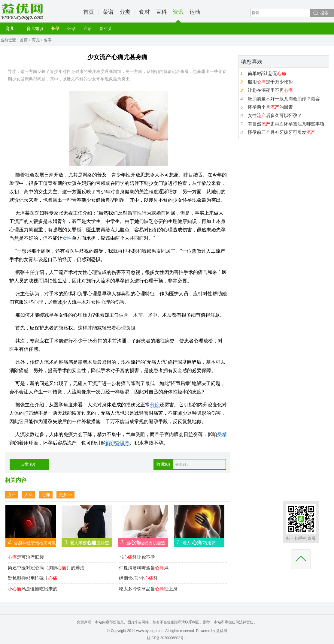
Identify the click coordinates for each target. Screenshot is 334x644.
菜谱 (108, 12)
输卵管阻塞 (117, 443)
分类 (125, 12)
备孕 (55, 29)
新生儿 (106, 29)
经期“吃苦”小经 (138, 578)
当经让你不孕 (137, 557)
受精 (222, 434)
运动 (195, 12)
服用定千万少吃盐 (270, 82)
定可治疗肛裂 (26, 557)
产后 (88, 29)
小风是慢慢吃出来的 (33, 589)
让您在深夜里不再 (270, 90)
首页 (89, 12)
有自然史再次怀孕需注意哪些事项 (286, 124)
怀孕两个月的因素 (270, 107)
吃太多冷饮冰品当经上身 (148, 589)
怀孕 (71, 29)
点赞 (28, 464)
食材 (144, 12)
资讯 (178, 16)
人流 (29, 495)
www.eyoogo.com (150, 631)
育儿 (10, 29)
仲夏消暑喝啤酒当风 (144, 568)
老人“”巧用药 (195, 542)
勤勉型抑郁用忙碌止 (33, 578)
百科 (161, 12)
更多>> (65, 495)
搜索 (324, 13)
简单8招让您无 (267, 73)
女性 (67, 238)
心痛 (46, 495)
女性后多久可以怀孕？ (275, 115)
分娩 (155, 405)
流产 (11, 495)
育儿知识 (35, 29)
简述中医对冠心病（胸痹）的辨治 (46, 568)
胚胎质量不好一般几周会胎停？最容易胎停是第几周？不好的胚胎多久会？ (288, 99)
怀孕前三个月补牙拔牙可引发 (282, 132)
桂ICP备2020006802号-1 (167, 638)
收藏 (163, 464)
